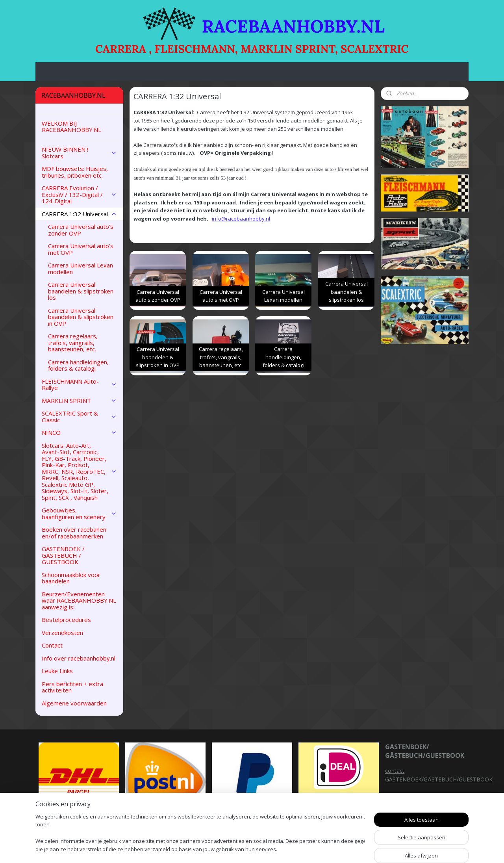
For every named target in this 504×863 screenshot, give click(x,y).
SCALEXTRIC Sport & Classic (79, 417)
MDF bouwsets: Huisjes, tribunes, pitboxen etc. (75, 172)
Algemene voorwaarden (74, 703)
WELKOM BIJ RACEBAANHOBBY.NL (71, 127)
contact (395, 771)
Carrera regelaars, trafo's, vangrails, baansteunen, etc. (73, 342)
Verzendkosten (62, 633)
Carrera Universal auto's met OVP (81, 249)
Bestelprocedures (66, 620)
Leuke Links (57, 671)
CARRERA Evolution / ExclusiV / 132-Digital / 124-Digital (79, 194)
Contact (52, 645)
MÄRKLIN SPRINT (79, 401)
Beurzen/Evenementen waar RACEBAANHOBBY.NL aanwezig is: (79, 600)
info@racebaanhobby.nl (241, 219)
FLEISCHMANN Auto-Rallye (79, 385)
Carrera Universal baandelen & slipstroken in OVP (81, 317)
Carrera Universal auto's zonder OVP (81, 230)
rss (302, 849)
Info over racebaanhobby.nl (79, 658)
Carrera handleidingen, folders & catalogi (78, 365)
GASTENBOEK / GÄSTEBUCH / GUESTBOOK (63, 555)
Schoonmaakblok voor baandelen (71, 578)
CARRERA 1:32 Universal (79, 214)
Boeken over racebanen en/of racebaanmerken (74, 533)
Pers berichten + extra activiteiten (72, 687)
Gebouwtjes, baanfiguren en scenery (79, 513)
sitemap (285, 849)
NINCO (79, 432)
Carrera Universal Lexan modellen (81, 268)
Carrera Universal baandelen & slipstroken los (81, 291)
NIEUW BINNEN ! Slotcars (79, 153)
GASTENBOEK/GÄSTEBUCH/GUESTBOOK (439, 779)
